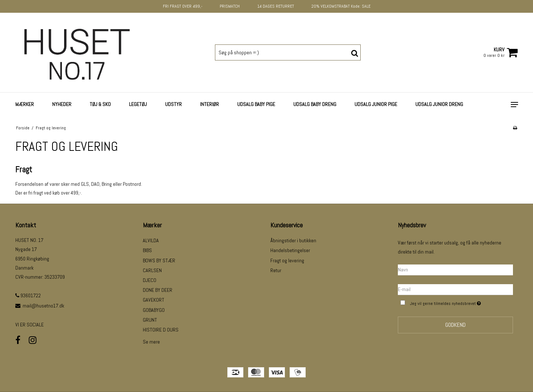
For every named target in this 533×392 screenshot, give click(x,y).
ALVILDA (151, 240)
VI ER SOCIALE (30, 325)
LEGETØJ (138, 104)
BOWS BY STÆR (159, 260)
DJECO (150, 280)
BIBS (147, 250)
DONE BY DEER (158, 290)
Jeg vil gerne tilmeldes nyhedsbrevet (461, 303)
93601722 (28, 295)
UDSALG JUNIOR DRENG (439, 104)
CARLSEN (152, 270)
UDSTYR (173, 104)
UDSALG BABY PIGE (256, 104)
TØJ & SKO (100, 104)
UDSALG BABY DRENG (315, 104)
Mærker (25, 104)
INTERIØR (209, 104)
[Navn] (455, 269)
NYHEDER (62, 104)
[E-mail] (455, 289)
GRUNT (150, 320)
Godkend (455, 325)
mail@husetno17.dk (43, 306)
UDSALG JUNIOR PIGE (376, 104)
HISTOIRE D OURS (161, 330)
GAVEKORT (154, 300)
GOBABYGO (154, 310)
